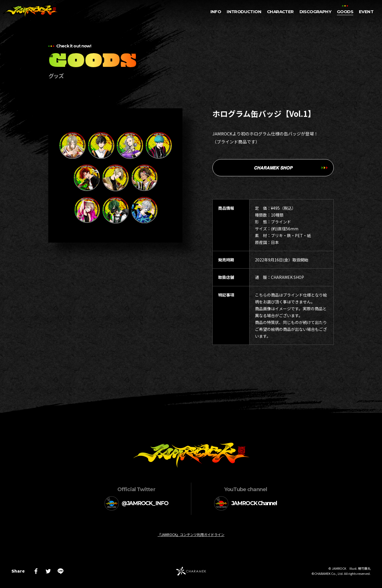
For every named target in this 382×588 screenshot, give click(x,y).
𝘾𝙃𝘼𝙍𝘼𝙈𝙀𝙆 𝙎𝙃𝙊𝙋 (291, 167)
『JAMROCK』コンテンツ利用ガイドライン (191, 534)
